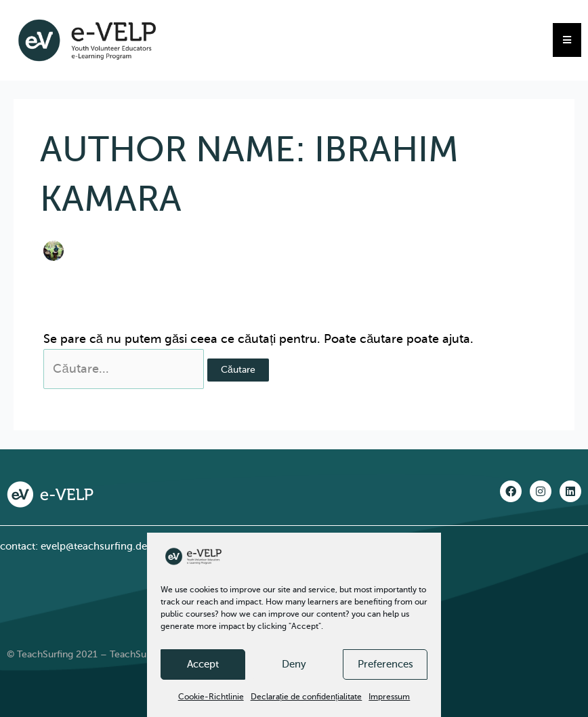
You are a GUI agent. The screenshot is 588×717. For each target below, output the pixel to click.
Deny (294, 664)
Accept (203, 664)
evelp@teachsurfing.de (94, 546)
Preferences (385, 664)
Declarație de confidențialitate (307, 697)
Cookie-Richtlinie (211, 697)
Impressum (389, 697)
